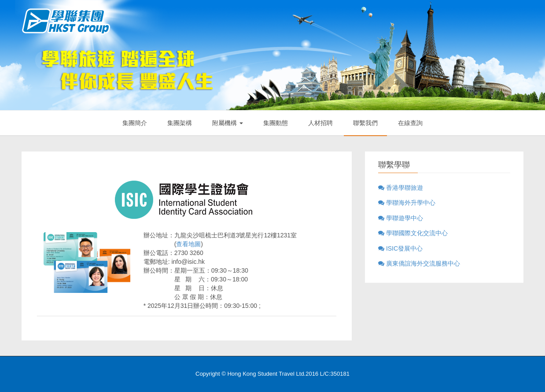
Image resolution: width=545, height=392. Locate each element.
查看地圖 (188, 244)
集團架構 (180, 123)
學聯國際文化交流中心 (413, 233)
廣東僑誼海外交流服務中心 (419, 263)
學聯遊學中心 (401, 218)
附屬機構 (228, 123)
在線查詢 (410, 123)
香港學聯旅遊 (401, 188)
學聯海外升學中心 (407, 203)
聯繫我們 (365, 123)
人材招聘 (320, 123)
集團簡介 (135, 123)
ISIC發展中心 (400, 248)
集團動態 (276, 123)
